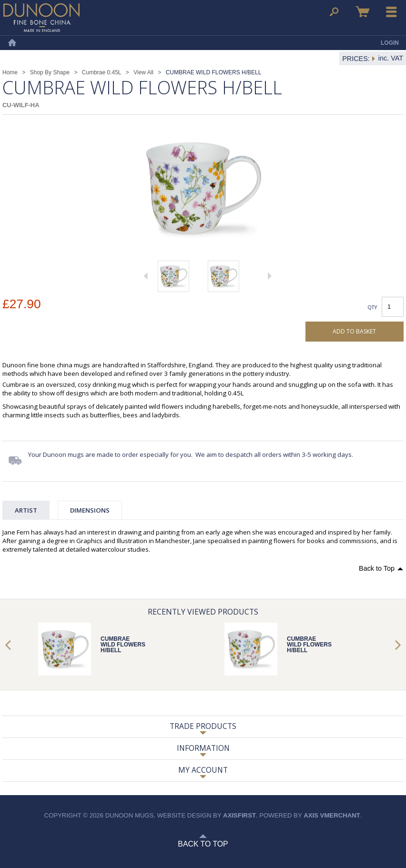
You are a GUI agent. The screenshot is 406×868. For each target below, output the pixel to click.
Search (334, 12)
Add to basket (354, 331)
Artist (26, 510)
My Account (203, 770)
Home (12, 43)
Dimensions (90, 510)
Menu (392, 12)
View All (143, 72)
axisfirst (239, 815)
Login (390, 43)
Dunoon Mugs (41, 18)
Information (203, 748)
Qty (372, 307)
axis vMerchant (332, 815)
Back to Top (377, 568)
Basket (363, 12)
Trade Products (203, 726)
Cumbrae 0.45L (102, 72)
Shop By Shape (50, 72)
